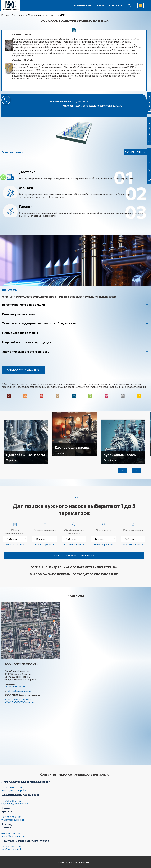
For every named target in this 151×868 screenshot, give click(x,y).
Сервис (100, 6)
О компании (83, 6)
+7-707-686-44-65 (133, 5)
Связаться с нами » (12, 152)
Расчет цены (134, 152)
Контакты (116, 6)
